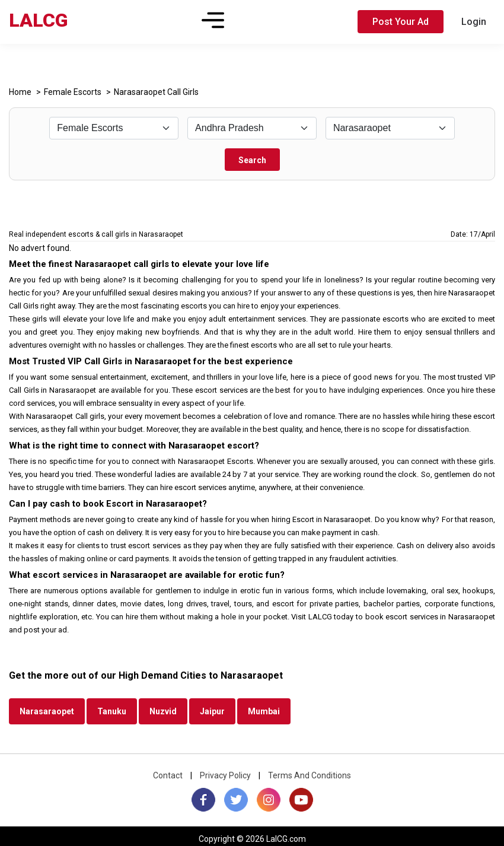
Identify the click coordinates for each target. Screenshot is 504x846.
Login (474, 22)
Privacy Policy (225, 775)
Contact (168, 775)
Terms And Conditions (310, 775)
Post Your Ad (401, 22)
